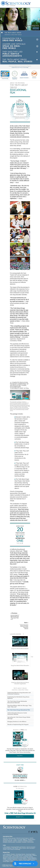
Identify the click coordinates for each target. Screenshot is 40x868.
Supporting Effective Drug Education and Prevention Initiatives (19, 693)
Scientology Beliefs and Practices (18, 847)
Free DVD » (20, 756)
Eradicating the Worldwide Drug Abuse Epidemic (18, 698)
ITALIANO (24, 842)
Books (17, 848)
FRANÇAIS (5, 840)
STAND (5, 859)
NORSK (15, 841)
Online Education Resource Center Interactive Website (17, 714)
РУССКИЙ (20, 840)
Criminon (34, 74)
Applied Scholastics (24, 74)
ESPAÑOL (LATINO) (28, 841)
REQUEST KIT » (20, 817)
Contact (5, 849)
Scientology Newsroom (18, 855)
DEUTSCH (5, 841)
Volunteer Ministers (7, 848)
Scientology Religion (31, 854)
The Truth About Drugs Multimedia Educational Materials (17, 702)
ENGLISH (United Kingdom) (23, 838)
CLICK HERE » (20, 780)
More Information (31, 848)
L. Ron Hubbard (6, 847)
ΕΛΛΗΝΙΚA (19, 842)
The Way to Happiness (15, 75)
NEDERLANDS (31, 840)
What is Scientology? (8, 855)
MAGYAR (10, 841)
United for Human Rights (24, 860)
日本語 (15, 840)
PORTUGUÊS (30, 842)
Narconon (25, 859)
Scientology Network (21, 854)
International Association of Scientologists (17, 858)
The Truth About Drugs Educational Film (19, 710)
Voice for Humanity (31, 847)
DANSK (31, 838)
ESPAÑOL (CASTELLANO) (9, 842)
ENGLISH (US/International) (9, 838)
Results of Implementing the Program (18, 724)
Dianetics (13, 854)
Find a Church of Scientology (14, 849)
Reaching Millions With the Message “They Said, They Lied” (19, 706)
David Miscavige (28, 855)
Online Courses (22, 848)
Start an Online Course (17, 857)
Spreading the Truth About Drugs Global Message (19, 718)
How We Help (5, 79)
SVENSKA (20, 841)
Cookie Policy (6, 866)
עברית (11, 840)
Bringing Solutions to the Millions (17, 722)
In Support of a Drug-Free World (11, 860)
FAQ (13, 848)
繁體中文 (25, 840)
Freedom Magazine (31, 858)
